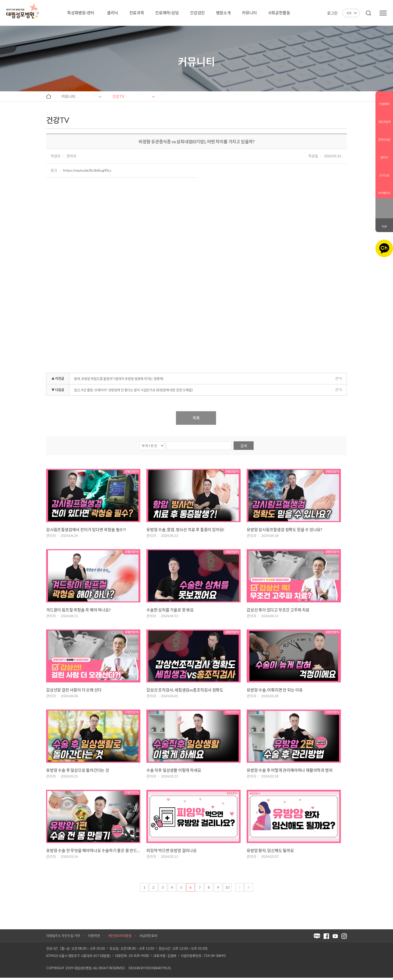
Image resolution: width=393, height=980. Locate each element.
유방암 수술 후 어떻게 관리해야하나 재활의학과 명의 (289, 772)
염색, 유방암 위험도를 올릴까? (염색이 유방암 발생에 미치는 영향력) (119, 379)
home (49, 96)
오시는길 (384, 171)
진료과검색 (384, 118)
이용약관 (94, 938)
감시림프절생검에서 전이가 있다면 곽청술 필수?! (86, 530)
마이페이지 (384, 189)
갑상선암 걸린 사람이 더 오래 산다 (74, 691)
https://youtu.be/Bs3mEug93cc (87, 170)
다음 (240, 890)
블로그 (381, 204)
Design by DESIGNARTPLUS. (150, 970)
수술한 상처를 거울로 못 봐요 (170, 610)
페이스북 (387, 204)
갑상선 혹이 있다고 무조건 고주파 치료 (278, 610)
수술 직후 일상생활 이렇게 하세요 (174, 772)
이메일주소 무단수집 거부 (63, 938)
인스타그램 (381, 212)
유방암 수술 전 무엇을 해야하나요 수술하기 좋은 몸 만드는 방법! (93, 852)
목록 (196, 418)
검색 (244, 446)
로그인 (332, 13)
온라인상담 (384, 136)
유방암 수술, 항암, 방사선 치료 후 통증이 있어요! (185, 530)
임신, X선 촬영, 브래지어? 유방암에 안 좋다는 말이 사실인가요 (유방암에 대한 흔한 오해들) (133, 390)
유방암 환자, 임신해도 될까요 (270, 852)
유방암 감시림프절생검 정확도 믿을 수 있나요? (284, 530)
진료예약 (384, 100)
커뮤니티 (68, 96)
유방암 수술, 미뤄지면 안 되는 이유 (275, 691)
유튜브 (387, 212)
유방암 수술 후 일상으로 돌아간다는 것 (78, 772)
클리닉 (384, 153)
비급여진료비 (149, 938)
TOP (384, 226)
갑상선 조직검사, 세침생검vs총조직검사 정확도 (185, 691)
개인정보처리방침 (120, 938)
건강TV (118, 96)
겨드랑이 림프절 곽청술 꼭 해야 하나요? (78, 610)
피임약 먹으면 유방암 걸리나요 (172, 852)
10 (227, 890)
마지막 (249, 890)
